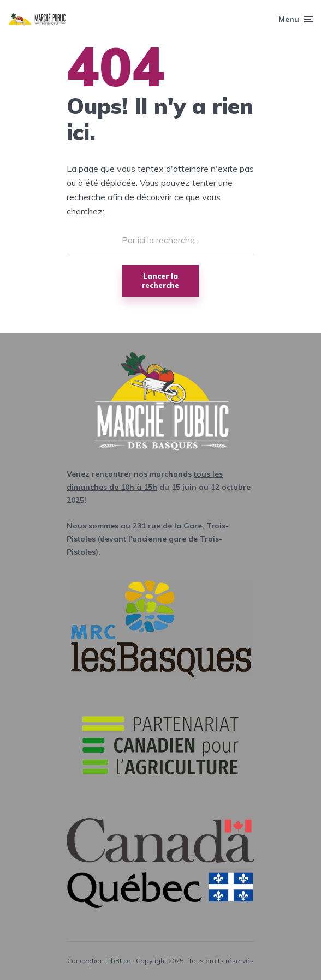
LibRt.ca (118, 961)
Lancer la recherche (160, 281)
